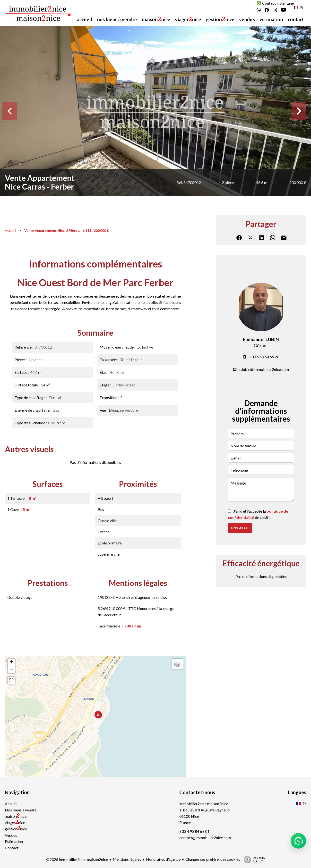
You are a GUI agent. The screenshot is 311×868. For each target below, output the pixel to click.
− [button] (12, 670)
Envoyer (240, 528)
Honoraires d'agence (163, 859)
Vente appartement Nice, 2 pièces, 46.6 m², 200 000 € (66, 230)
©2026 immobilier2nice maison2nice (77, 859)
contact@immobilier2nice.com (205, 838)
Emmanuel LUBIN (261, 339)
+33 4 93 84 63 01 (194, 831)
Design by (253, 860)
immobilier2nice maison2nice (204, 804)
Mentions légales (127, 859)
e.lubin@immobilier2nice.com (264, 369)
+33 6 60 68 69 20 (264, 357)
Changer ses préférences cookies (213, 859)
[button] (298, 841)
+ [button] (12, 662)
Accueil (10, 230)
